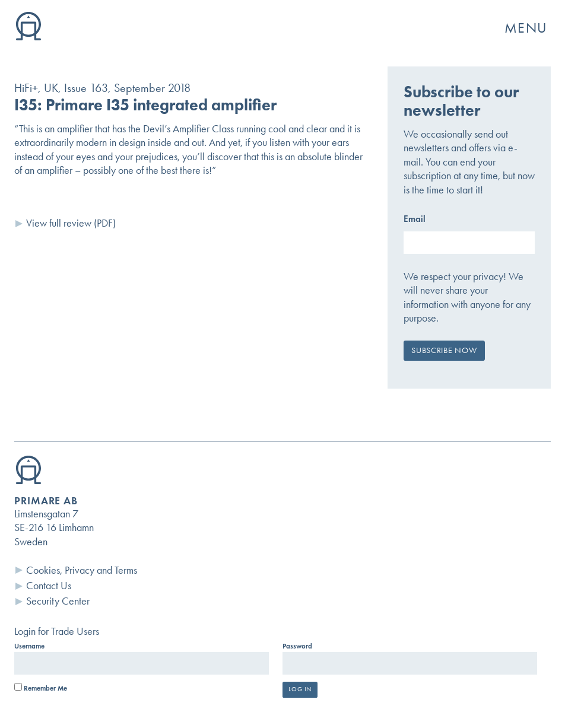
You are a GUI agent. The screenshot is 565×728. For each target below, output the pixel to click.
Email (415, 219)
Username (29, 646)
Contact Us (49, 586)
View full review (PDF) (71, 223)
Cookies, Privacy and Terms (82, 570)
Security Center (58, 601)
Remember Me (41, 688)
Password (297, 646)
